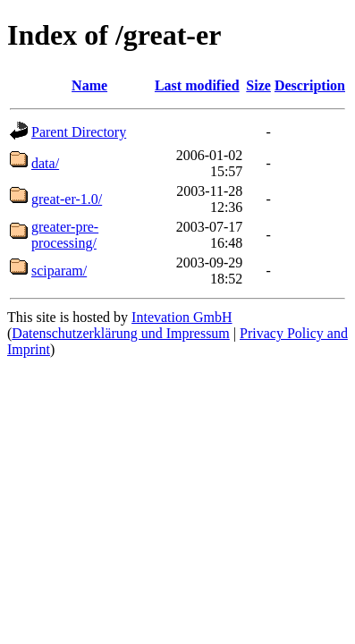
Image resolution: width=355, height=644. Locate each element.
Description (310, 85)
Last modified (197, 85)
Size (258, 85)
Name (89, 85)
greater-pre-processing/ (65, 235)
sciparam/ (59, 271)
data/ (45, 163)
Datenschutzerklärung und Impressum (120, 333)
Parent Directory (79, 132)
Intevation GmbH (182, 317)
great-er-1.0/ (67, 199)
